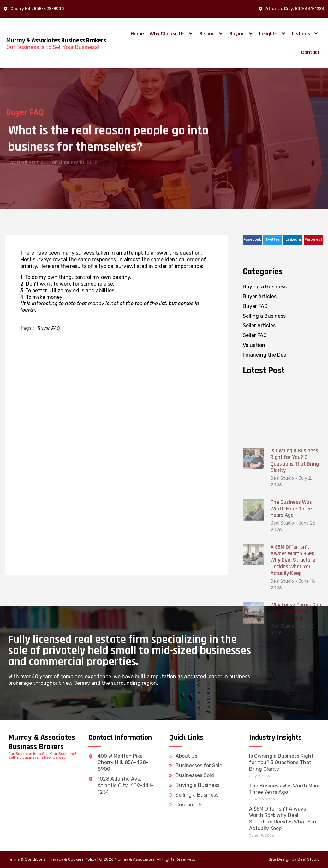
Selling (211, 33)
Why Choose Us (172, 33)
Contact (310, 52)
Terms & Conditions (27, 859)
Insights (273, 33)
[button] (252, 240)
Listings (305, 33)
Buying (241, 33)
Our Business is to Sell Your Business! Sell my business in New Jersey (42, 756)
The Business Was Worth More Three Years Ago (291, 620)
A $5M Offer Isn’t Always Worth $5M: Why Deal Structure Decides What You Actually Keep (293, 671)
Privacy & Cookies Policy (72, 859)
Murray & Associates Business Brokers (56, 40)
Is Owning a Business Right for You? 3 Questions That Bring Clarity (295, 572)
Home (137, 34)
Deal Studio (309, 859)
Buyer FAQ (49, 328)
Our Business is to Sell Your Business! (53, 47)
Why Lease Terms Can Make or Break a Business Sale (296, 723)
